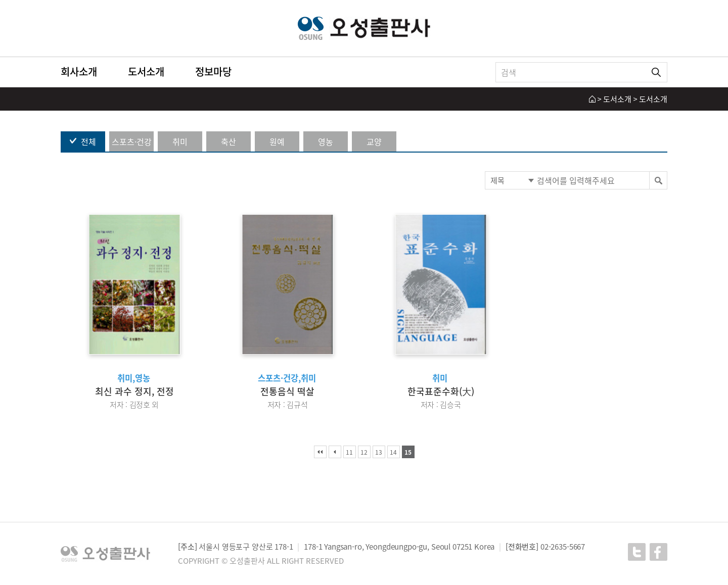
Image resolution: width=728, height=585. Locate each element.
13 (379, 452)
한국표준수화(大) (441, 391)
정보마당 (213, 71)
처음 (320, 452)
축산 (229, 141)
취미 (180, 141)
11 (349, 452)
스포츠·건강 (132, 141)
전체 (88, 141)
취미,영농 (134, 378)
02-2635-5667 (563, 547)
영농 (326, 141)
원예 (277, 141)
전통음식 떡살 (287, 391)
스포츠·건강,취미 (287, 378)
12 (364, 452)
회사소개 (79, 71)
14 (393, 452)
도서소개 (146, 71)
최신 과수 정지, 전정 (134, 391)
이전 (335, 452)
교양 (374, 141)
